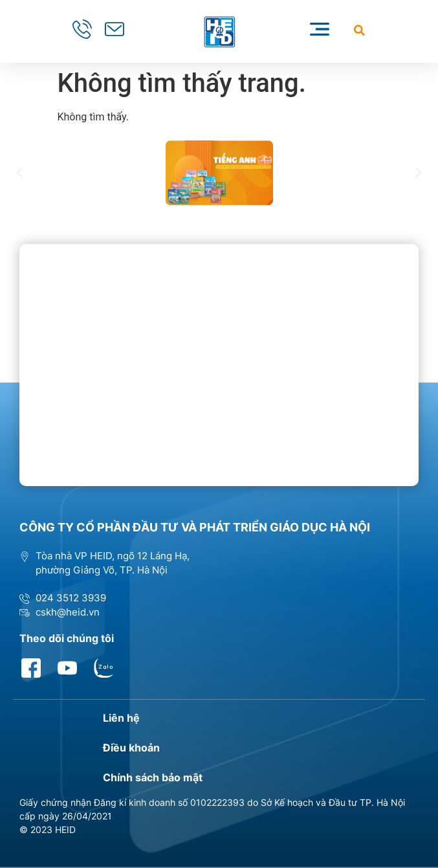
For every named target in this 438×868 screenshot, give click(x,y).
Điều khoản (131, 748)
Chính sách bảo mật (153, 777)
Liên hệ (121, 718)
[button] (359, 30)
